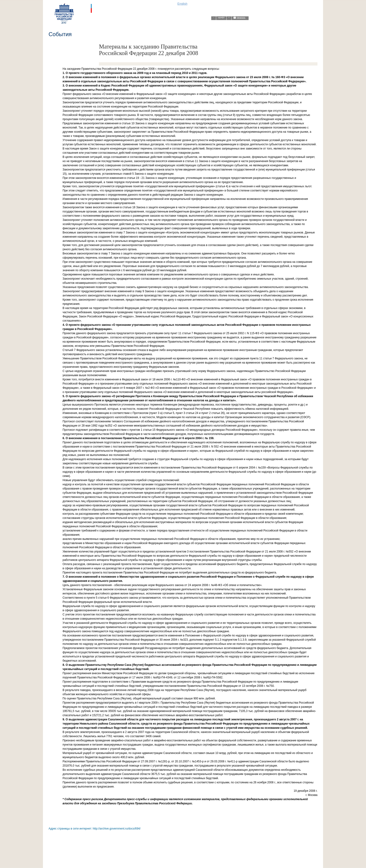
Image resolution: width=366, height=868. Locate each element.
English (182, 4)
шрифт (221, 17)
